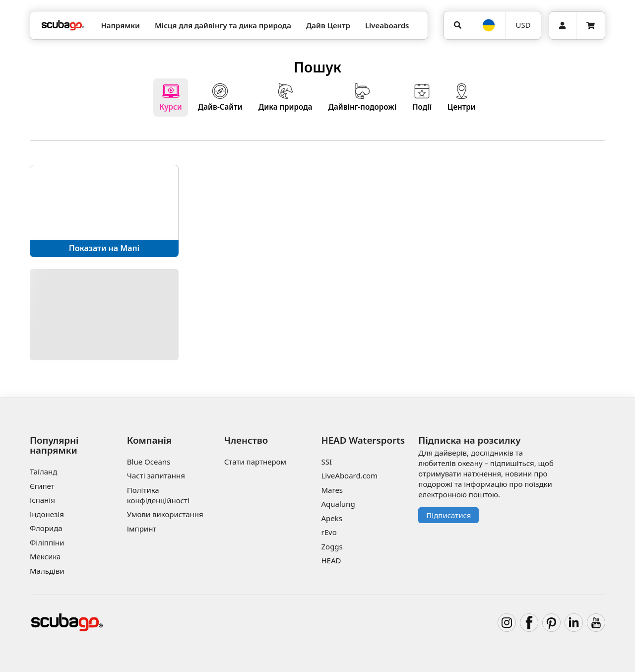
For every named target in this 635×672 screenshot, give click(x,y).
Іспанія (42, 500)
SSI (326, 462)
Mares (332, 490)
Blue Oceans (149, 462)
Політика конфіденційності (158, 495)
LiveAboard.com (349, 475)
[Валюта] (523, 25)
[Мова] (489, 25)
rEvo (329, 532)
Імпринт (142, 529)
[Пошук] (458, 25)
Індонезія (47, 514)
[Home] (63, 26)
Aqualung (338, 504)
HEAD (331, 560)
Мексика (45, 556)
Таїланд (43, 471)
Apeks (331, 518)
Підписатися (448, 515)
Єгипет (42, 486)
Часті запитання (156, 475)
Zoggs (332, 546)
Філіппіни (47, 542)
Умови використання (165, 514)
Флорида (46, 528)
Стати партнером (255, 462)
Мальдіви (47, 571)
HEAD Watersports (363, 440)
